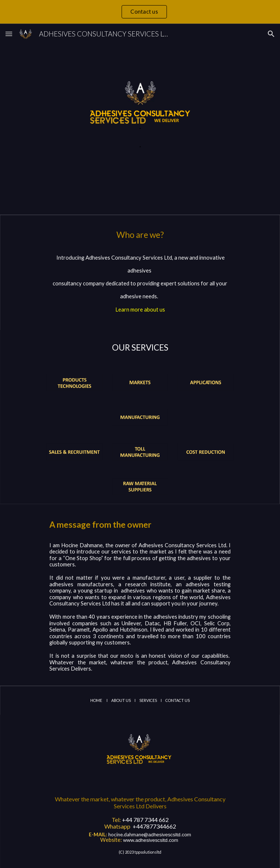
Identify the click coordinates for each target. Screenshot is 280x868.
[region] (140, 12)
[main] (140, 119)
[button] (9, 34)
